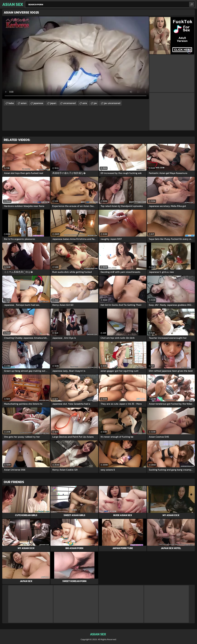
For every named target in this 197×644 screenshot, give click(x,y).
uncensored (69, 103)
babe (11, 103)
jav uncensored (112, 103)
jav (95, 103)
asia (85, 103)
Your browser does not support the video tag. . (76, 58)
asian (24, 103)
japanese (38, 103)
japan (53, 103)
